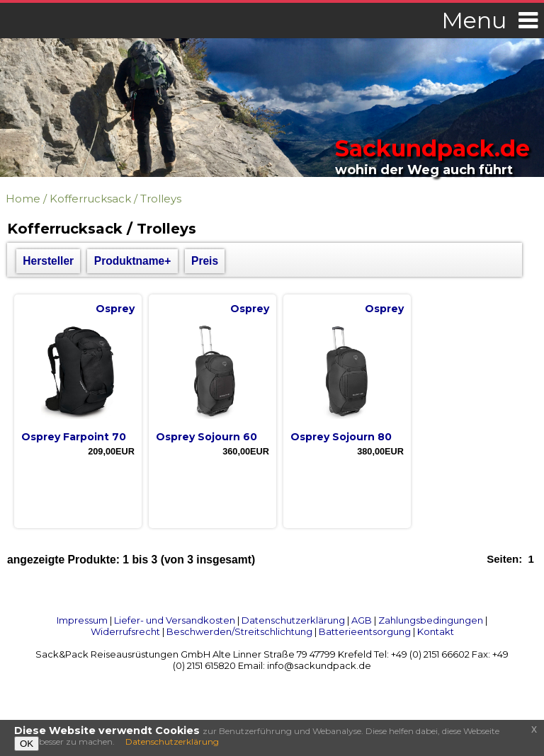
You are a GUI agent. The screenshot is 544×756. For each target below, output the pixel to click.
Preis (205, 261)
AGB (362, 620)
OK (27, 744)
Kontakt (436, 631)
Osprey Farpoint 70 (74, 437)
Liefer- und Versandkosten (175, 620)
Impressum (82, 620)
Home (23, 199)
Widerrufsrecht (125, 631)
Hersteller (48, 261)
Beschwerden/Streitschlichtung (239, 631)
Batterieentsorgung (365, 631)
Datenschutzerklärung (293, 620)
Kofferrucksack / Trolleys (115, 199)
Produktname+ (133, 261)
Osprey (115, 309)
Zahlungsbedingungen (431, 620)
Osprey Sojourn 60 (206, 437)
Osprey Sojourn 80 (341, 437)
